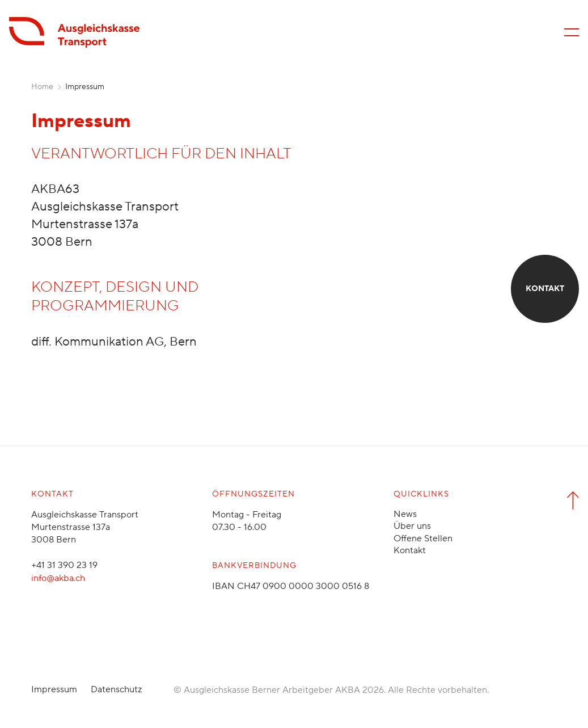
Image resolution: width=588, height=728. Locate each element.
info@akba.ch (58, 578)
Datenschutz (116, 689)
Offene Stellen (423, 538)
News (405, 514)
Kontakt (410, 550)
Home (42, 87)
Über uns (412, 526)
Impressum (54, 689)
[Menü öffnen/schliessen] (572, 32)
